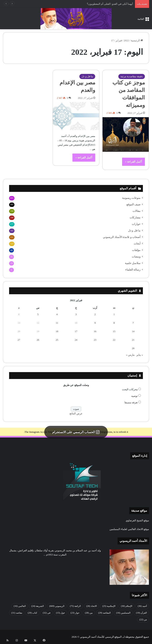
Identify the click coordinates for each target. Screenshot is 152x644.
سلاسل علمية (133, 263)
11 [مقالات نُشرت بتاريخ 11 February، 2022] (57, 323)
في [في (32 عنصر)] (47, 613)
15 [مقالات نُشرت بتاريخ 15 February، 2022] (114, 331)
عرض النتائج (76, 413)
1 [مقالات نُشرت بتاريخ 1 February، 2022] (114, 314)
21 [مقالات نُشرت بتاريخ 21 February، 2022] (133, 340)
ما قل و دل (87, 76)
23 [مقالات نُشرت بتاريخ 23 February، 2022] (95, 340)
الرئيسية (137, 40)
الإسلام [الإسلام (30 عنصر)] (127, 606)
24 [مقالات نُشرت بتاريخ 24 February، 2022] (76, 340)
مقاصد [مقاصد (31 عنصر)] (17, 613)
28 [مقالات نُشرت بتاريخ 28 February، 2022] (133, 348)
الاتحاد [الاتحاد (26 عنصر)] (92, 606)
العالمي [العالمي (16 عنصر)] (20, 606)
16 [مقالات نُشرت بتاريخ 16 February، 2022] (95, 331)
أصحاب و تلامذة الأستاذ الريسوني (122, 237)
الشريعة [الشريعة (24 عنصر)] (38, 606)
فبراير (119, 40)
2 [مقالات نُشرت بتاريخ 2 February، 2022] (95, 314)
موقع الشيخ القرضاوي (137, 520)
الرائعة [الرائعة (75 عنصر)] (75, 606)
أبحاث (137, 244)
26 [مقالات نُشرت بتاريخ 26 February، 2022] (38, 340)
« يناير (140, 355)
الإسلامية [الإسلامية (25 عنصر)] (109, 606)
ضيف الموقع (133, 204)
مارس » (130, 355)
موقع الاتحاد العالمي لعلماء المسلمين (129, 529)
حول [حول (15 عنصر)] (60, 613)
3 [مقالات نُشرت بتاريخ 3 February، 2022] (76, 314)
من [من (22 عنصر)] (143, 619)
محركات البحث (130, 389)
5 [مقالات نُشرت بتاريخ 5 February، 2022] (38, 314)
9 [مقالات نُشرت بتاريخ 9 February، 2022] (95, 323)
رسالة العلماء (133, 270)
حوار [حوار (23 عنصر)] (75, 613)
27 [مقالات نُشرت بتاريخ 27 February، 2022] (19, 340)
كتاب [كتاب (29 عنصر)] (32, 613)
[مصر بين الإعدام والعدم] (76, 116)
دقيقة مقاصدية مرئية (132, 76)
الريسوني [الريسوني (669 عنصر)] (57, 606)
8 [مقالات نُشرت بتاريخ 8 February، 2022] (114, 323)
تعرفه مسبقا (131, 402)
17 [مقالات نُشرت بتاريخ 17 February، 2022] (76, 331)
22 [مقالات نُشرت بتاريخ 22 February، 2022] (114, 340)
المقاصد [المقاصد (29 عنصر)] (104, 613)
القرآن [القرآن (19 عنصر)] (141, 613)
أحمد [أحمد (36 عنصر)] (142, 606)
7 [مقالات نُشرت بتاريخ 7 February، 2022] (133, 323)
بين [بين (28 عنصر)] (89, 613)
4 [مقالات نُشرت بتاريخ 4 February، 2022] (57, 314)
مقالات (137, 211)
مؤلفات (136, 250)
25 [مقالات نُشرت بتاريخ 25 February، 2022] (57, 340)
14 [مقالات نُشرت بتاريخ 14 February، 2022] (133, 331)
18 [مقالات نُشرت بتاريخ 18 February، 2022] (57, 331)
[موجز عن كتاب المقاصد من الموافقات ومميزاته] (126, 135)
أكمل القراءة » (133, 162)
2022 (126, 40)
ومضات (136, 257)
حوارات (136, 224)
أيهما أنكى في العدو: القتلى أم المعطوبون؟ (110, 4)
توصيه (134, 396)
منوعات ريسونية (131, 198)
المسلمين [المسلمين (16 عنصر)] (123, 613)
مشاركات (135, 217)
